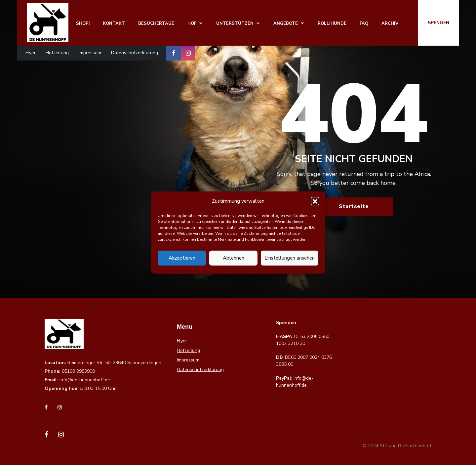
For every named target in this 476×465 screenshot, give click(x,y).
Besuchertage (156, 23)
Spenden (438, 23)
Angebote (286, 23)
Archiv (390, 23)
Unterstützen (235, 23)
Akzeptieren (182, 258)
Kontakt (114, 23)
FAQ (364, 23)
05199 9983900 (78, 371)
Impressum (90, 53)
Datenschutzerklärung (135, 53)
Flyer (31, 53)
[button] (315, 201)
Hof (192, 23)
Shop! (83, 23)
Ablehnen (234, 258)
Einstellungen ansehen (290, 258)
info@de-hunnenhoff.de (85, 380)
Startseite (354, 206)
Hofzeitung (57, 53)
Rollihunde (332, 23)
